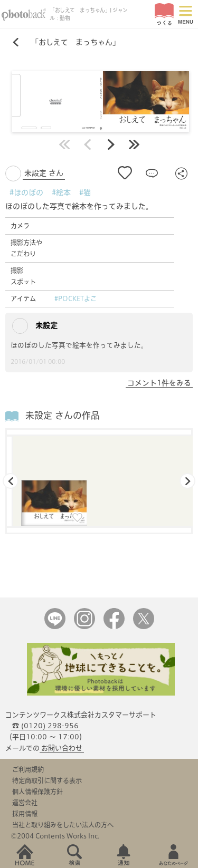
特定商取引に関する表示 (47, 780)
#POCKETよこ (76, 298)
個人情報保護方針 (37, 792)
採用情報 (25, 814)
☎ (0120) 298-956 (45, 726)
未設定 (35, 326)
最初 (64, 144)
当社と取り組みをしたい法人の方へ (63, 825)
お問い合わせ (62, 748)
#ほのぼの (26, 192)
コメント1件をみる (159, 383)
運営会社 (25, 803)
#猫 (85, 192)
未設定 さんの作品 (63, 415)
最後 (134, 144)
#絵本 (61, 192)
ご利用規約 (28, 769)
